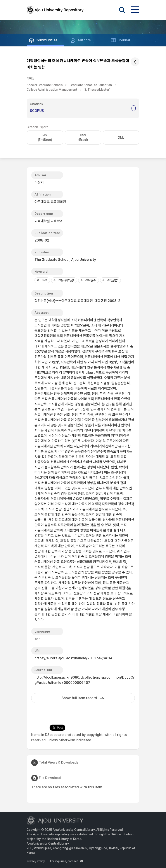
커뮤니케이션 (66, 280)
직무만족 (90, 280)
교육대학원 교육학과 (49, 221)
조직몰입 (112, 280)
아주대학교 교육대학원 (50, 202)
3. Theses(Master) (97, 90)
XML (121, 138)
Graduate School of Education (91, 85)
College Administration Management (52, 90)
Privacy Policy (36, 861)
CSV (83, 138)
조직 (44, 280)
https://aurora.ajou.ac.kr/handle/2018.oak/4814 (73, 658)
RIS (45, 138)
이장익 (39, 183)
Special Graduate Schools (45, 85)
